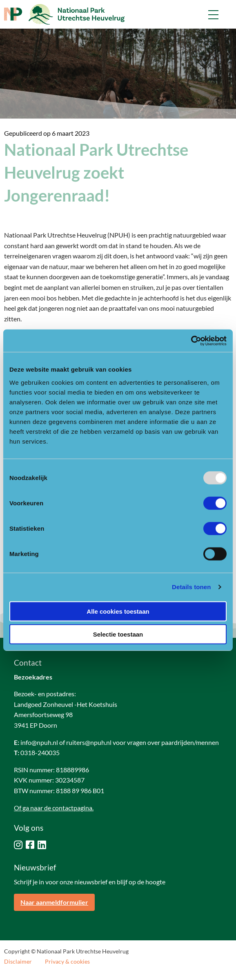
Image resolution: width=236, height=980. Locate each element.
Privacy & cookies (67, 962)
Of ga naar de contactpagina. (54, 808)
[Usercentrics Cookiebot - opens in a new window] (191, 341)
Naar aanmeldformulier (54, 902)
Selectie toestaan (118, 634)
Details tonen (191, 587)
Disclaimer (18, 962)
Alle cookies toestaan (118, 611)
